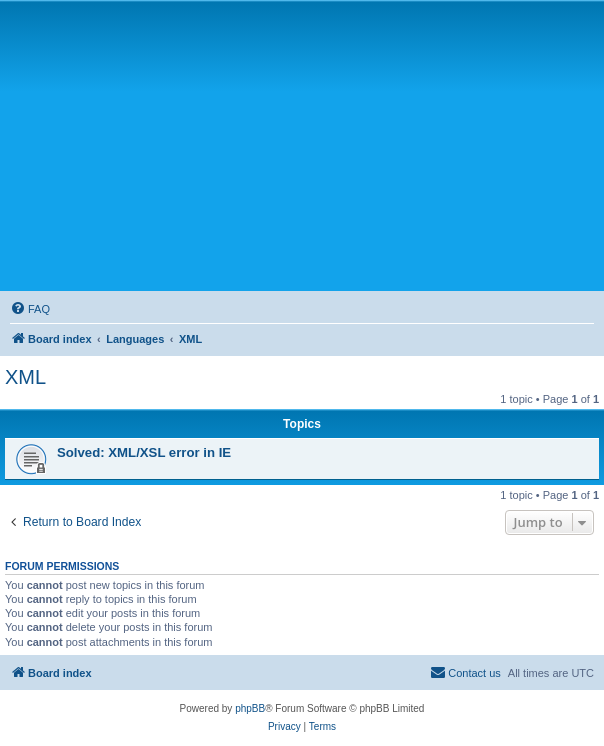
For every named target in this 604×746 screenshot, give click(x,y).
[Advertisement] (304, 145)
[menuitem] (30, 309)
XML (25, 377)
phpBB (250, 708)
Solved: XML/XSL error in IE (144, 452)
